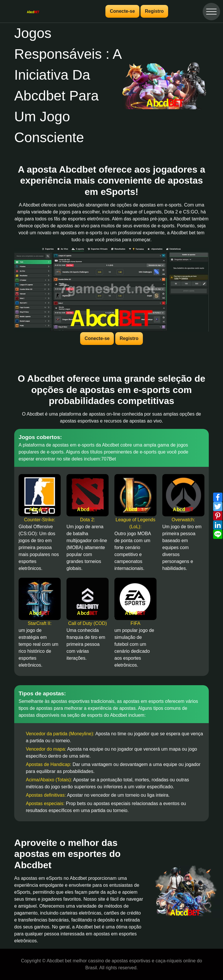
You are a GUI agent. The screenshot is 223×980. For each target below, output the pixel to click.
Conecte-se (122, 11)
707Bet (109, 459)
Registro (154, 11)
